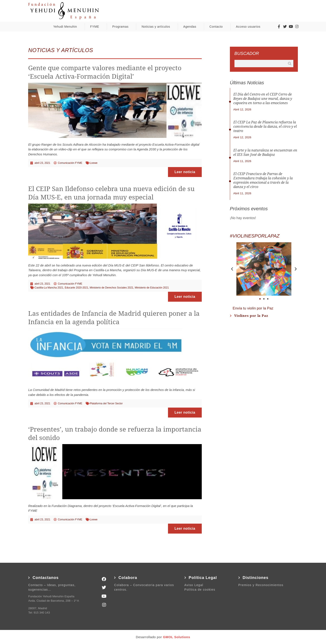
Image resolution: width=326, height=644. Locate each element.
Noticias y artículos (157, 27)
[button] (232, 269)
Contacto (217, 27)
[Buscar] (290, 64)
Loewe (94, 163)
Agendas (191, 27)
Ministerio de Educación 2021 (152, 288)
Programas (122, 27)
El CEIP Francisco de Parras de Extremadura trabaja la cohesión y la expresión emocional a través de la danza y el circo (263, 180)
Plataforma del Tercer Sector (106, 403)
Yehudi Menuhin (66, 27)
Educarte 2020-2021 (77, 288)
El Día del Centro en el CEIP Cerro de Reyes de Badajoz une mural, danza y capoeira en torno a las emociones (263, 99)
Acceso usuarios (249, 27)
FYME (96, 27)
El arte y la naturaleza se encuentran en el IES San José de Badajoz (265, 152)
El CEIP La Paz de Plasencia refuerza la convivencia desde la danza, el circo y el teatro (265, 127)
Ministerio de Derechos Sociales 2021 (111, 288)
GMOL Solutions (177, 637)
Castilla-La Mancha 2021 (49, 288)
